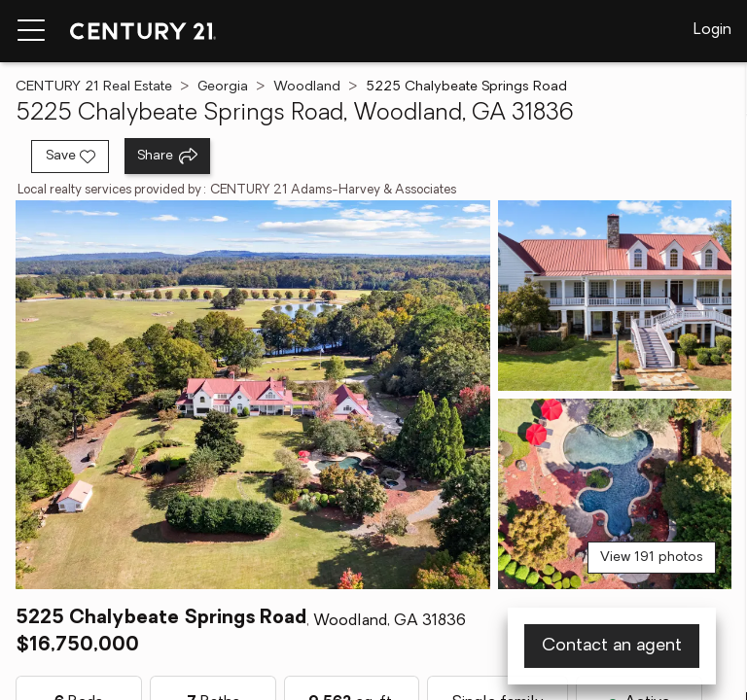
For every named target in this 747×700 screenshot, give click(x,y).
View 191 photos (652, 558)
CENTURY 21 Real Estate (94, 87)
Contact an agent (612, 646)
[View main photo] (253, 395)
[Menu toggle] (31, 31)
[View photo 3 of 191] (615, 494)
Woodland (307, 87)
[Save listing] (70, 157)
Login (712, 30)
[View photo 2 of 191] (615, 296)
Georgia (223, 87)
